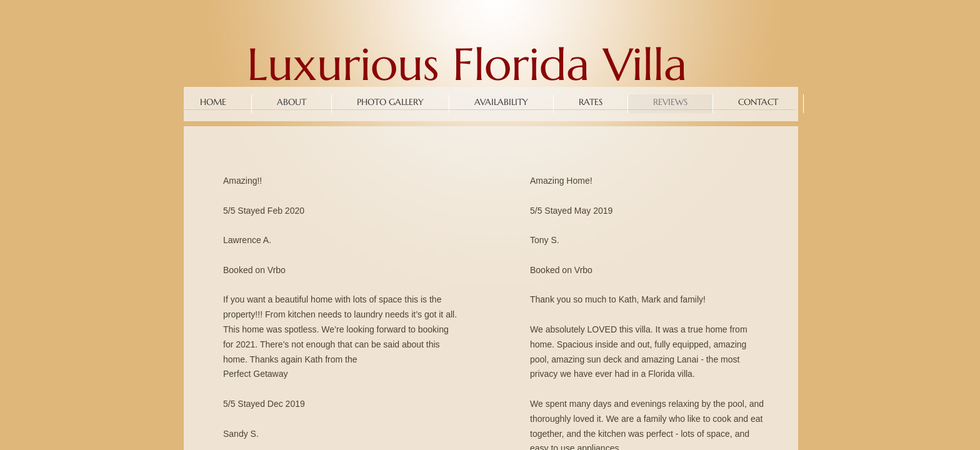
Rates (591, 102)
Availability (501, 102)
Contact (758, 102)
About (292, 102)
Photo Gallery (390, 102)
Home (213, 102)
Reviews (670, 102)
